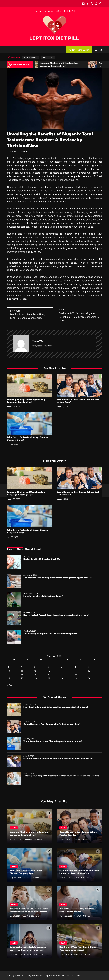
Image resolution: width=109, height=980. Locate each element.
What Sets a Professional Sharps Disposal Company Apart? (53, 742)
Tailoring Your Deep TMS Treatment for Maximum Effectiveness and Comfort (61, 776)
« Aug (10, 685)
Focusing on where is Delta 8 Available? (43, 596)
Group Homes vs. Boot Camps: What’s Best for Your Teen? (52, 724)
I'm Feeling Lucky (79, 50)
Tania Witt (23, 152)
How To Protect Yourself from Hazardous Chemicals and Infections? (56, 615)
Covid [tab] (29, 549)
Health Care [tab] (15, 549)
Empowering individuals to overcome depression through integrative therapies (28, 950)
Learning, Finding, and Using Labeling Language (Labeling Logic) (56, 707)
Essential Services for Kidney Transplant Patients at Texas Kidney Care (58, 759)
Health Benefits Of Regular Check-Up (42, 559)
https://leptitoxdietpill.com (42, 346)
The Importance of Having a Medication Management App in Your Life (58, 578)
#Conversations (31, 57)
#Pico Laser (48, 57)
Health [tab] (39, 549)
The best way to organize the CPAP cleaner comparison (51, 634)
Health (14, 828)
